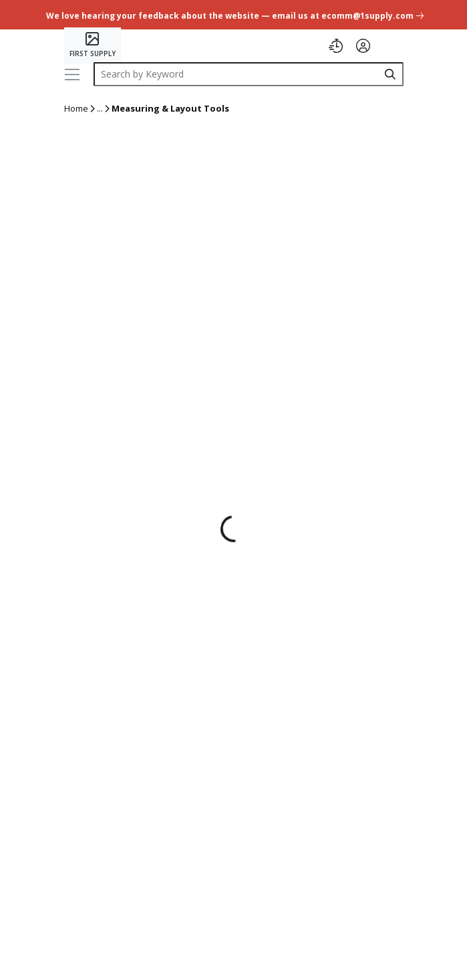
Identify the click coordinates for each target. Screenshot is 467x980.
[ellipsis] (100, 109)
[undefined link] (233, 14)
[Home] (93, 46)
